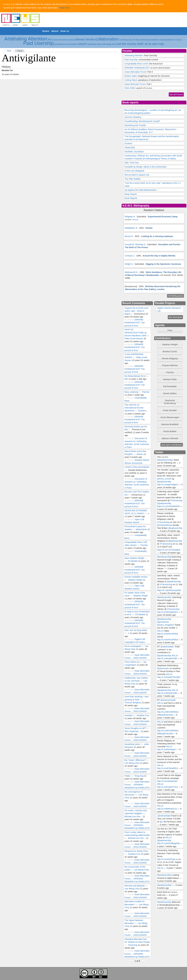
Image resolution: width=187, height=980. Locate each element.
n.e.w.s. (178, 40)
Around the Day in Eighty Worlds (159, 256)
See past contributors (172, 445)
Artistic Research (60, 40)
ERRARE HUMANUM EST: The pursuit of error (135, 323)
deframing (145, 40)
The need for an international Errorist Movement (134, 408)
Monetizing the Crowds (135, 125)
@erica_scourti (164, 479)
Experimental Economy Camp (163, 217)
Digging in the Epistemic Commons (163, 264)
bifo (126, 379)
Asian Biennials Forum (135, 84)
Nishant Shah (170, 379)
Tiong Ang (139, 776)
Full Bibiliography (175, 296)
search (82, 44)
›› (143, 961)
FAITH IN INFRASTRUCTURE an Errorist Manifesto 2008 (136, 333)
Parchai (146, 392)
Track (20, 51)
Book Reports (131, 198)
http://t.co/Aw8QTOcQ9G (169, 677)
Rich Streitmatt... (132, 731)
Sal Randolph (170, 386)
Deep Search (131, 194)
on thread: (130, 320)
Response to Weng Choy (136, 851)
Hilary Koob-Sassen (134, 338)
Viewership (130, 147)
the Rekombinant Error (135, 376)
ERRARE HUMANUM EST (137, 68)
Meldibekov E (131, 228)
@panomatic (163, 668)
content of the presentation (137, 467)
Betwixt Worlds (85, 39)
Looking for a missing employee (157, 236)
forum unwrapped (133, 646)
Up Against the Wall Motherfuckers (141, 190)
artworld (72, 40)
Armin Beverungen (170, 417)
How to (65, 31)
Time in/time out (132, 662)
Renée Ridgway (170, 358)
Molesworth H (131, 272)
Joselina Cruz (143, 715)
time (114, 44)
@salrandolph (167, 647)
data (138, 40)
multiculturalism (167, 40)
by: (132, 314)
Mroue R (129, 236)
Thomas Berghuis (133, 703)
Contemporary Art (127, 40)
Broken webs (131, 76)
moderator (154, 40)
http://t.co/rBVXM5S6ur (168, 712)
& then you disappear (134, 171)
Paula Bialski (170, 431)
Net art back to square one (137, 175)
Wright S (129, 264)
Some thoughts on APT (135, 728)
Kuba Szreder (170, 410)
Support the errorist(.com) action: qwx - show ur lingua (136, 311)
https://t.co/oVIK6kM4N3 (169, 506)
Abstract (135, 220)
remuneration (72, 44)
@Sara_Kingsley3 (166, 625)
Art (50, 39)
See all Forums (176, 94)
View (9, 51)
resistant (128, 715)
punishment (60, 44)
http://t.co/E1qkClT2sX (168, 787)
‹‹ (131, 961)
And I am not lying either (136, 630)
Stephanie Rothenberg (170, 402)
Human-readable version (136, 577)
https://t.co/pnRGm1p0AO (169, 590)
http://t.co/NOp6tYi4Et (167, 658)
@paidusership (165, 460)
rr (149, 513)
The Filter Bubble (132, 179)
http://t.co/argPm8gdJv (168, 485)
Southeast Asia (94, 44)
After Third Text (132, 163)
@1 (161, 822)
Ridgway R (130, 217)
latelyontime (141, 529)
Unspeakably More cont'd (136, 64)
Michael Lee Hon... (133, 816)
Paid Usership (38, 43)
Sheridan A (140, 244)
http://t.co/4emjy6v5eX (168, 612)
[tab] (170, 344)
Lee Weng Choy (132, 763)
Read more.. (65, 8)
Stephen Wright (135, 580)
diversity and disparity (135, 886)
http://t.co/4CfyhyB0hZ (168, 768)
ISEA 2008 (129, 88)
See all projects (175, 317)
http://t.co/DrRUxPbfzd (168, 634)
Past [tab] (165, 330)
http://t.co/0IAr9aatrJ (167, 749)
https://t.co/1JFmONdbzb (169, 550)
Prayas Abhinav (170, 365)
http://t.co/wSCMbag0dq (168, 843)
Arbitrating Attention (26, 39)
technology (107, 44)
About (55, 31)
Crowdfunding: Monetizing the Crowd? (142, 121)
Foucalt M (129, 244)
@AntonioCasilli (168, 700)
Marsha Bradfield (170, 424)
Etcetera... (143, 411)
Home (46, 31)
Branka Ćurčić (170, 351)
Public (127, 776)
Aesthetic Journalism (134, 152)
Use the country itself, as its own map (140, 44)
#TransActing (163, 522)
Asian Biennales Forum (135, 72)
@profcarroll (163, 622)
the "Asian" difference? (135, 760)
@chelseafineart (165, 525)
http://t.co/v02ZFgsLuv (168, 859)
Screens (128, 143)
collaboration (107, 39)
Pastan (149, 228)
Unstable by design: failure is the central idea (145, 167)
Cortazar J (130, 256)
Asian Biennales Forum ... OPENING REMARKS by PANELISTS (137, 785)
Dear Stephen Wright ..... (136, 558)
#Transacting (176, 500)
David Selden (170, 393)
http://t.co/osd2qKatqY (167, 781)
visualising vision (132, 744)
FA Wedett (133, 561)
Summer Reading (133, 117)
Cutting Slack (131, 80)
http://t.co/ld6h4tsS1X (167, 809)
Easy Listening (131, 392)
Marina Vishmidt (170, 438)
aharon (140, 454)
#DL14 (160, 631)
